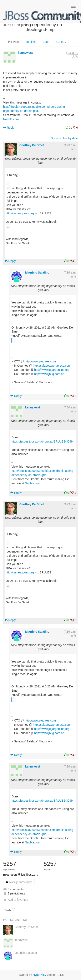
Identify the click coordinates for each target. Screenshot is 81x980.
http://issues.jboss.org (20, 213)
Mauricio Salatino (37, 273)
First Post (13, 42)
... (8, 184)
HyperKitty (39, 975)
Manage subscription (19, 882)
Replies (31, 42)
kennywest (25, 53)
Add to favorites (16, 900)
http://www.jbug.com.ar (49, 374)
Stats (46, 42)
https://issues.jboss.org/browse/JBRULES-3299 (42, 441)
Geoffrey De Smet (32, 145)
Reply (9, 128)
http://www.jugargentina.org (52, 370)
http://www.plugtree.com (40, 361)
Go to (61, 42)
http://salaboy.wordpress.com (52, 366)
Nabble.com (11, 119)
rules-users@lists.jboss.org (21, 875)
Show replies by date (64, 138)
